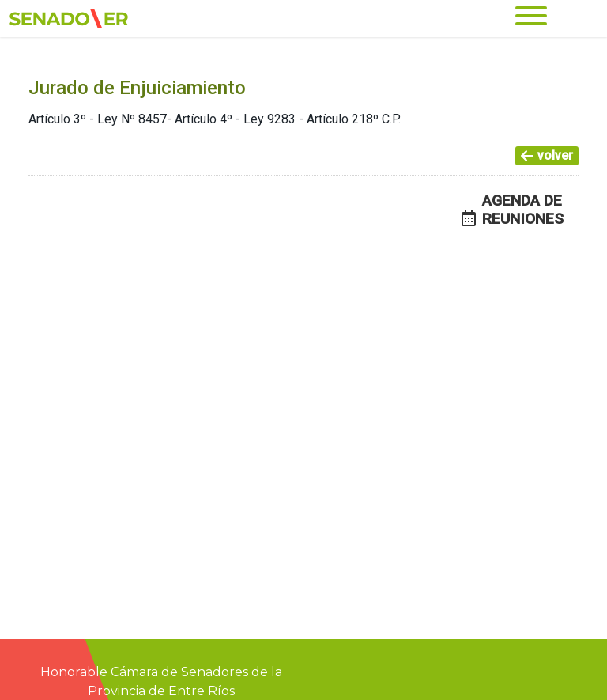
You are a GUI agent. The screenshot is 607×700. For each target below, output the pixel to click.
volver (547, 155)
